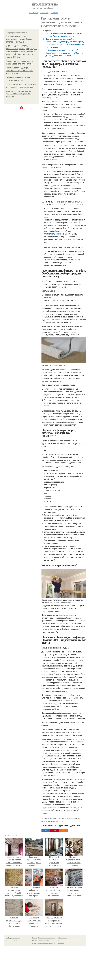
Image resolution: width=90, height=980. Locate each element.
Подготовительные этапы (55, 821)
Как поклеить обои (52, 234)
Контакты (35, 938)
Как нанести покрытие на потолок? (63, 50)
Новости (44, 13)
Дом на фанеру (53, 819)
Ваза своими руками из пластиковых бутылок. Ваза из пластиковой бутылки (19, 39)
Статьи (54, 13)
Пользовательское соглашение (47, 938)
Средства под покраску (65, 819)
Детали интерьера (45, 4)
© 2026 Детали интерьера (13, 938)
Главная (33, 13)
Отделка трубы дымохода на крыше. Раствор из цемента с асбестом (19, 94)
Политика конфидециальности (41, 941)
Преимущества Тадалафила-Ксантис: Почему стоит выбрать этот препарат (20, 71)
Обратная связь (63, 938)
